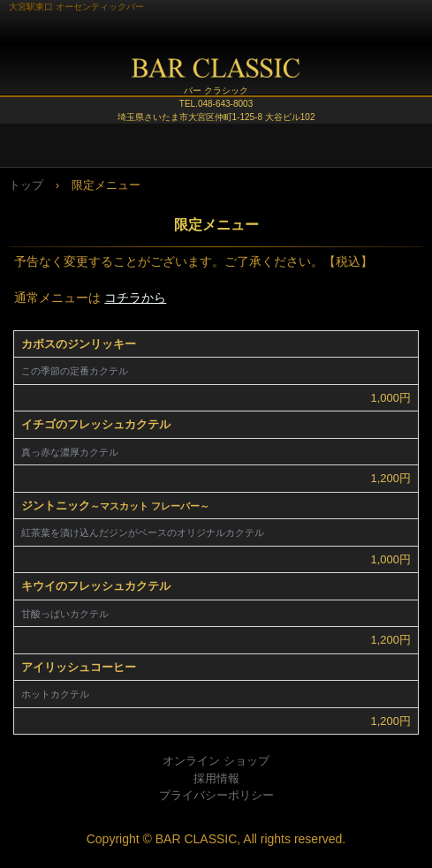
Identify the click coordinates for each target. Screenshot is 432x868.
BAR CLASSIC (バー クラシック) (216, 75)
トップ (26, 185)
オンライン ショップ (216, 761)
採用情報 (216, 778)
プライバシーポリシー (216, 795)
